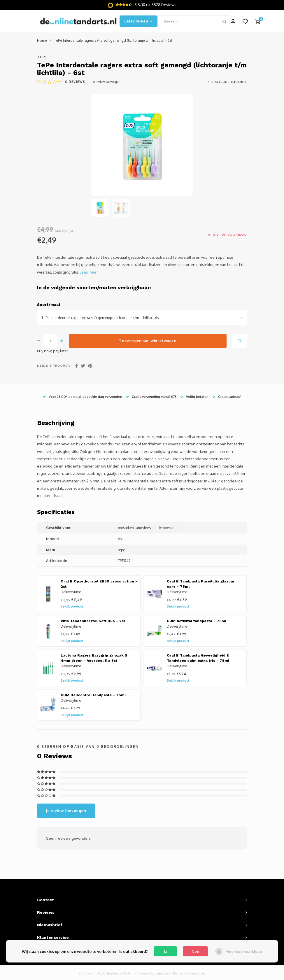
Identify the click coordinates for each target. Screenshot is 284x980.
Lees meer (89, 273)
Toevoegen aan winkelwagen (148, 342)
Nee (195, 951)
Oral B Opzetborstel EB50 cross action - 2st (99, 585)
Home (42, 42)
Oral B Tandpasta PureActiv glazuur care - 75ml (201, 585)
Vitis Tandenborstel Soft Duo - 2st (93, 622)
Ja (165, 951)
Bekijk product (72, 608)
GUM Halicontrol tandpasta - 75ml (93, 696)
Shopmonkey (196, 974)
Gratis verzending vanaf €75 (151, 398)
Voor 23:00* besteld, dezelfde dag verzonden (83, 398)
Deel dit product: (54, 367)
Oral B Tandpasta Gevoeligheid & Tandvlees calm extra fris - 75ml (198, 659)
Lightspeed (162, 974)
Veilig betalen (194, 398)
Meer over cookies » (244, 951)
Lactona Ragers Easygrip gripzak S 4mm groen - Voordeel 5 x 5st (94, 659)
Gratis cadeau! (227, 398)
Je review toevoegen (106, 83)
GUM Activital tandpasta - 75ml (197, 622)
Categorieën (139, 22)
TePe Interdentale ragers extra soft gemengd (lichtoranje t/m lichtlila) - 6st (113, 42)
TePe (42, 58)
